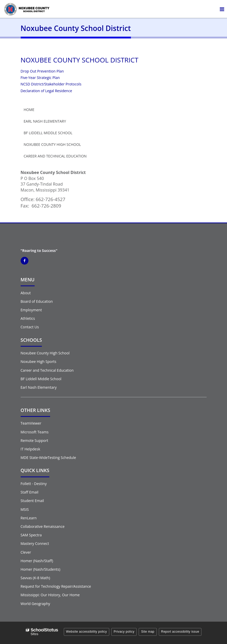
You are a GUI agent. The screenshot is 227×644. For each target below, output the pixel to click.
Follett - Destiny (34, 484)
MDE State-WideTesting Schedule (48, 458)
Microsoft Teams (35, 432)
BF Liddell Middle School (48, 133)
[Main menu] (222, 9)
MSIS (25, 509)
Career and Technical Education (55, 156)
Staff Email (30, 492)
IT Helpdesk (30, 449)
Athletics (28, 318)
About (26, 293)
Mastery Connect (35, 543)
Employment (31, 310)
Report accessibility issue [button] (180, 632)
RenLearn (29, 518)
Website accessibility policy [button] (87, 632)
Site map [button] (148, 632)
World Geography (36, 604)
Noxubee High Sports (39, 361)
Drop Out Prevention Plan (42, 71)
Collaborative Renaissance (43, 526)
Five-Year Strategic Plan (40, 78)
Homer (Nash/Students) (41, 569)
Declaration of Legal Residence (46, 91)
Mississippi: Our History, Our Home (50, 595)
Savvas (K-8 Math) (35, 578)
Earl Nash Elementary (45, 121)
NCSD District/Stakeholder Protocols (51, 84)
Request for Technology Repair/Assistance (56, 586)
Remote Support (34, 440)
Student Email (32, 501)
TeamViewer (31, 423)
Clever (26, 552)
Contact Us (30, 327)
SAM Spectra (31, 535)
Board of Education (37, 301)
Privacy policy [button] (124, 632)
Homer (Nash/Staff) (37, 561)
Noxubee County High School (52, 144)
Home (29, 110)
